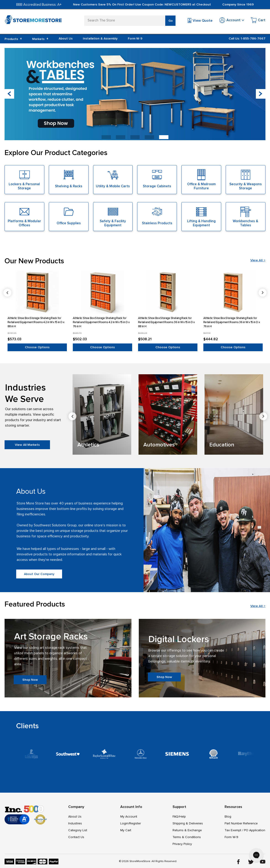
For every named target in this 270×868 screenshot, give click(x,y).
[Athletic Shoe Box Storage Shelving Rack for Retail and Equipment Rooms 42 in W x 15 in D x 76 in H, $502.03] (102, 292)
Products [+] (13, 39)
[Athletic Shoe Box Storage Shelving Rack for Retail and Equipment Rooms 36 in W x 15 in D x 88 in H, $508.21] (168, 292)
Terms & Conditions (187, 837)
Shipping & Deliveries (188, 823)
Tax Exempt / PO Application (245, 830)
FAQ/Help (179, 817)
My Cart (126, 830)
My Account (129, 817)
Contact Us (76, 837)
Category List (78, 830)
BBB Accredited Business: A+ (39, 5)
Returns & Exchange (187, 830)
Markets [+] (40, 39)
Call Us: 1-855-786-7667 (247, 38)
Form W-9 (135, 38)
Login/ (125, 823)
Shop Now (30, 680)
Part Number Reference (241, 823)
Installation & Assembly (100, 38)
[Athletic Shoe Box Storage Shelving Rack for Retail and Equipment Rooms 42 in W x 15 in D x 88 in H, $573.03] (37, 292)
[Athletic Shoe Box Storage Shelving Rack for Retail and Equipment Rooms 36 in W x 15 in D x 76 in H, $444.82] (233, 292)
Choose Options (37, 347)
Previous (72, 416)
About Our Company (39, 574)
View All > (258, 260)
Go (171, 21)
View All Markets (27, 445)
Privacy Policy (182, 844)
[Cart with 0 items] (258, 21)
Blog (228, 817)
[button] (261, 94)
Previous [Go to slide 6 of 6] (7, 293)
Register (135, 823)
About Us (66, 38)
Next (263, 416)
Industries (75, 823)
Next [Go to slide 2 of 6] (263, 293)
